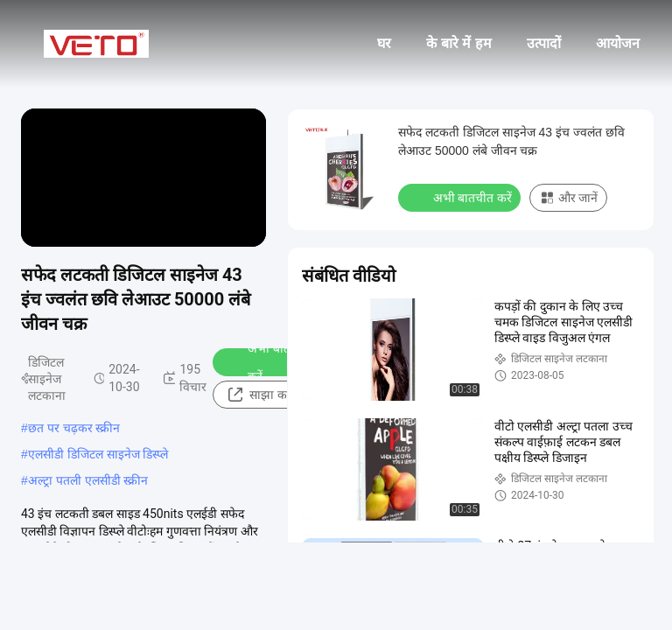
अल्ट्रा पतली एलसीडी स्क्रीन (88, 480)
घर (384, 43)
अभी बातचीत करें (266, 362)
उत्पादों (544, 43)
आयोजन (618, 43)
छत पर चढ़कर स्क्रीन (74, 428)
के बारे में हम (458, 43)
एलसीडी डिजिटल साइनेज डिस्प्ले (98, 454)
